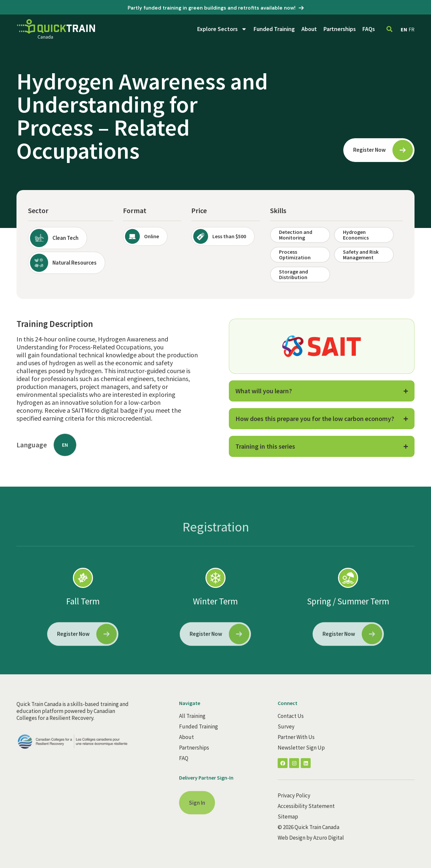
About (309, 29)
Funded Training (274, 29)
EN (404, 29)
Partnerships (340, 29)
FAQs (369, 29)
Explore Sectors (222, 29)
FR (412, 29)
